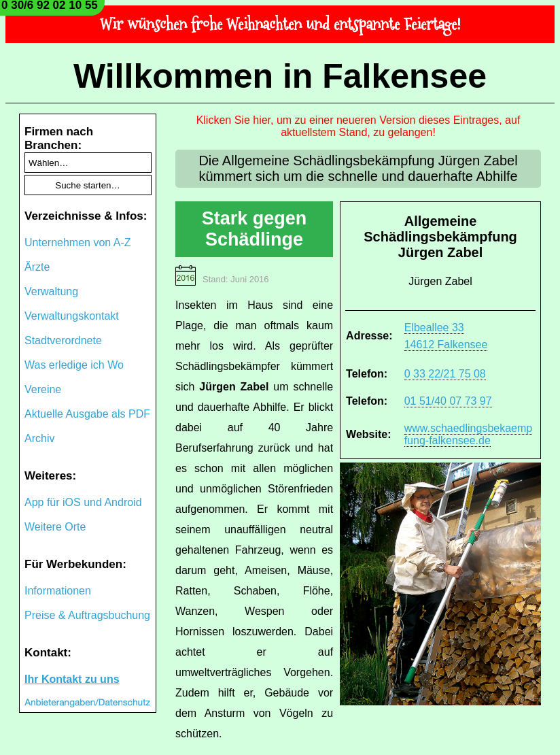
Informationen (58, 591)
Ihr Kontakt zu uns (72, 679)
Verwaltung (51, 291)
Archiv (39, 438)
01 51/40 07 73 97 (448, 401)
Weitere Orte (55, 527)
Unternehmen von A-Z (78, 242)
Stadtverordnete (63, 340)
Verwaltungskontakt (72, 316)
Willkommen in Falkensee (280, 76)
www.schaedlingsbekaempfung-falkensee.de (469, 434)
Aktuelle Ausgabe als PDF (87, 414)
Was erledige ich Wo (74, 365)
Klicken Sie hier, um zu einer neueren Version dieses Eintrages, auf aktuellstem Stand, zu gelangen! (358, 126)
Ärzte (37, 267)
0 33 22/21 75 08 (445, 374)
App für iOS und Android (83, 502)
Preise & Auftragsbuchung (87, 615)
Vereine (43, 389)
